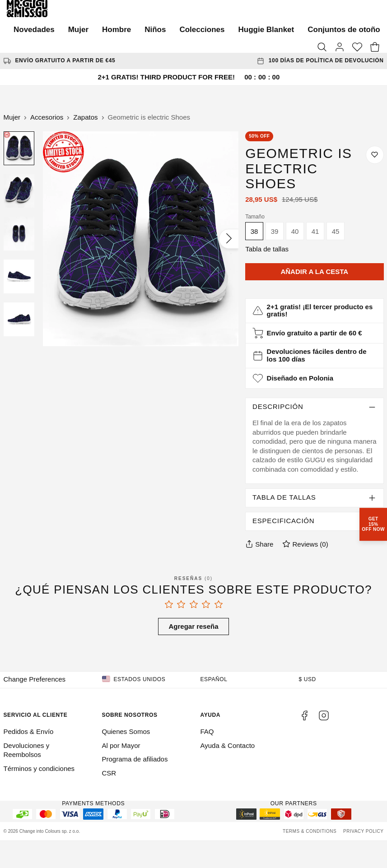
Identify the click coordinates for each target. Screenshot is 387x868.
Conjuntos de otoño (344, 30)
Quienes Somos (126, 731)
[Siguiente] (229, 239)
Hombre (117, 30)
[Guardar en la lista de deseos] (375, 155)
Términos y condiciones (39, 768)
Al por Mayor (121, 745)
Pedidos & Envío (29, 731)
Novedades (34, 30)
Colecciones (202, 30)
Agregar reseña (193, 626)
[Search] (322, 47)
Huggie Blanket (266, 30)
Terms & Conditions (310, 831)
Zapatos (85, 117)
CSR (109, 773)
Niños (155, 30)
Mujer (78, 30)
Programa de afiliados (135, 759)
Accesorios (47, 117)
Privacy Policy (363, 831)
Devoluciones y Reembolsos (27, 750)
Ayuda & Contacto (228, 745)
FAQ (207, 731)
